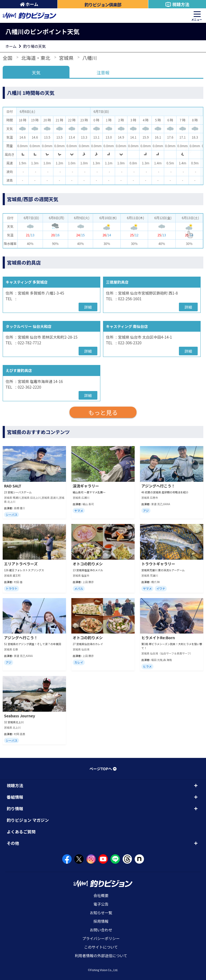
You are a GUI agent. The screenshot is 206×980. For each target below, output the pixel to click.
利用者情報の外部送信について (101, 956)
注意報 (103, 73)
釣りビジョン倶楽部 (103, 5)
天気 (36, 73)
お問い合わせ (101, 930)
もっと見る (103, 412)
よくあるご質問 (21, 831)
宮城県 (66, 58)
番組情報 (15, 797)
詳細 (88, 307)
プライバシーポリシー (101, 938)
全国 (8, 58)
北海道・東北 (36, 58)
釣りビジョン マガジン (28, 820)
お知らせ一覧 (101, 913)
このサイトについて (101, 947)
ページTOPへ (103, 769)
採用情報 (101, 921)
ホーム (29, 4)
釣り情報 (15, 808)
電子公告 (101, 904)
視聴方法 (177, 4)
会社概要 (101, 895)
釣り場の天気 (35, 46)
